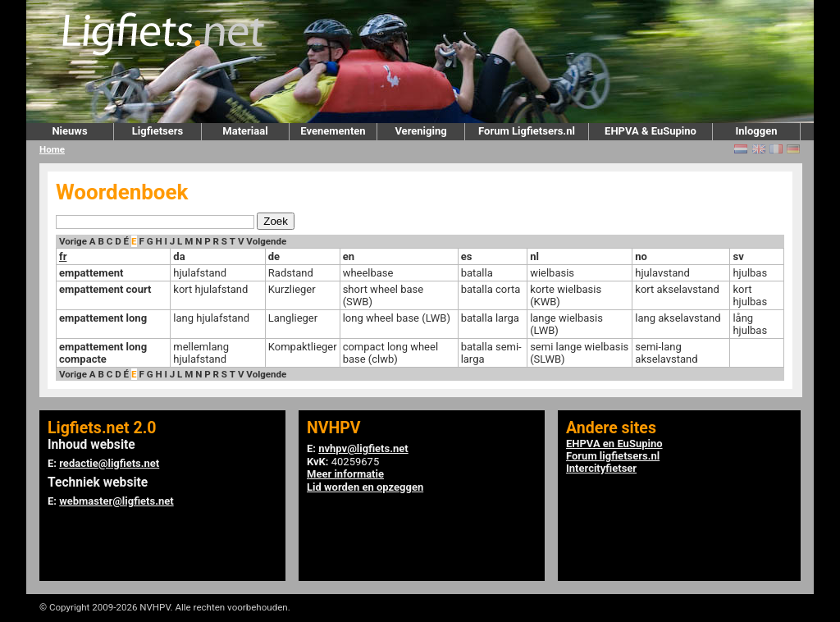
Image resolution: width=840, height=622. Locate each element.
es (467, 256)
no (641, 256)
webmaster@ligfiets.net (116, 501)
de (274, 256)
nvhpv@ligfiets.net (363, 448)
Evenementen (333, 131)
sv (738, 256)
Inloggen (756, 131)
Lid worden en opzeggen (365, 487)
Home (52, 149)
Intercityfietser (601, 468)
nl (534, 256)
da (179, 256)
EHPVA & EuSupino (651, 131)
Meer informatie (345, 474)
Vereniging (420, 131)
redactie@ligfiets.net (109, 463)
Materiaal (245, 131)
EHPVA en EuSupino (614, 444)
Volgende (266, 241)
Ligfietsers (157, 131)
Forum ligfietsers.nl (613, 456)
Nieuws (69, 131)
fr (63, 256)
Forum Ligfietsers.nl (527, 131)
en (349, 256)
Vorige (73, 241)
